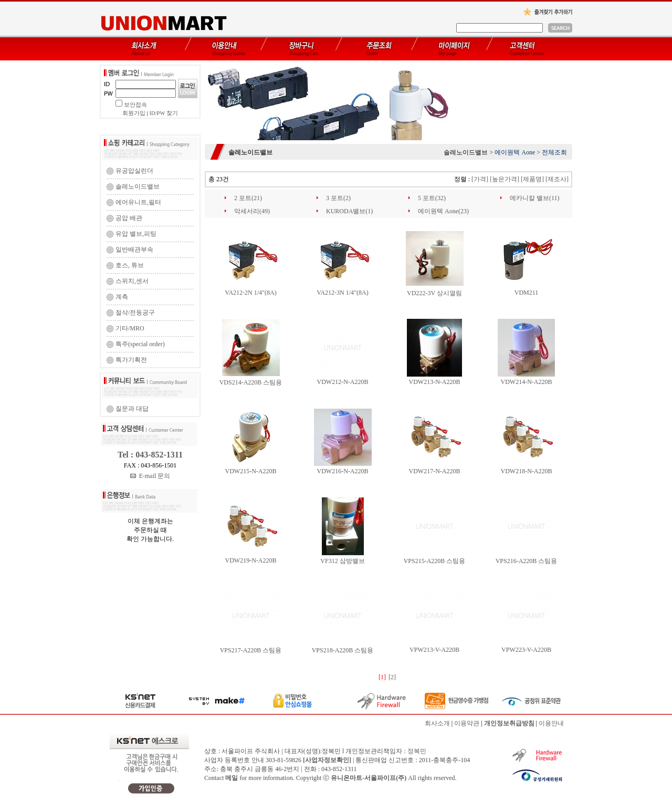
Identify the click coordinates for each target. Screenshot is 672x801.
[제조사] (557, 179)
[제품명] (532, 179)
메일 (232, 778)
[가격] (480, 179)
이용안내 (551, 723)
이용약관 (467, 723)
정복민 (417, 751)
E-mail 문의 (150, 476)
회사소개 (437, 723)
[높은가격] (505, 179)
